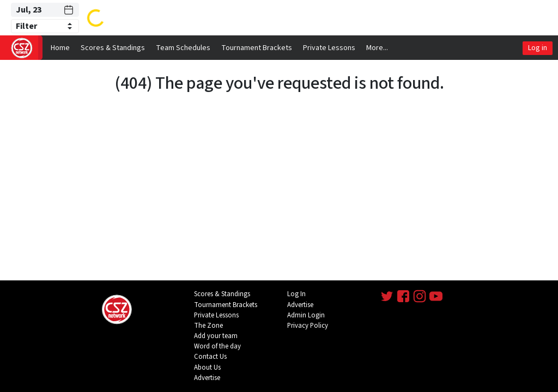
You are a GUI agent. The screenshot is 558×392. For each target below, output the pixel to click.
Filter (26, 26)
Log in (538, 48)
